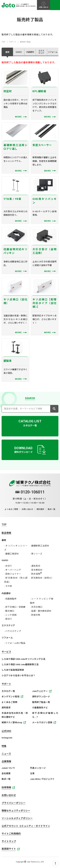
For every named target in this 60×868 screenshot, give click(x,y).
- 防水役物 (36, 575)
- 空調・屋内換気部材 (41, 612)
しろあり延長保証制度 (13, 671)
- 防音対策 (35, 616)
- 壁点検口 (9, 612)
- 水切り (8, 567)
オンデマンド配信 (11, 697)
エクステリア (8, 626)
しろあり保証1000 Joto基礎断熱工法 (20, 665)
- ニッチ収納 (10, 616)
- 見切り (8, 620)
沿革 (32, 774)
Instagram (7, 739)
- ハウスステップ (13, 632)
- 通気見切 (35, 567)
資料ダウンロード (41, 697)
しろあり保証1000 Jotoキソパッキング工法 (23, 660)
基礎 (4, 541)
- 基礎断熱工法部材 (40, 547)
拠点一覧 (52, 510)
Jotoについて (8, 769)
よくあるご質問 (11, 510)
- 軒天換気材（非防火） (42, 579)
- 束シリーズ (36, 555)
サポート (13, 42)
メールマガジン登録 (42, 723)
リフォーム (7, 639)
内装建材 (6, 594)
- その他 (8, 587)
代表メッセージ (38, 769)
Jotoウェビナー (40, 692)
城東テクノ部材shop (12, 723)
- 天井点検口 (36, 608)
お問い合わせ (27, 510)
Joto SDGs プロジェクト (42, 780)
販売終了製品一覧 (41, 703)
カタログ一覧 (8, 692)
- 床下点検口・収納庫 (15, 608)
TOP (3, 42)
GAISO (5, 561)
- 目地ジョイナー (13, 575)
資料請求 (40, 510)
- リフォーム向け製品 (15, 644)
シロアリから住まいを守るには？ (18, 676)
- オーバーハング (13, 571)
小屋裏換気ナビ (40, 709)
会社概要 (6, 774)
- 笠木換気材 (36, 571)
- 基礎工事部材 (11, 555)
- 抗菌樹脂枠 (10, 600)
